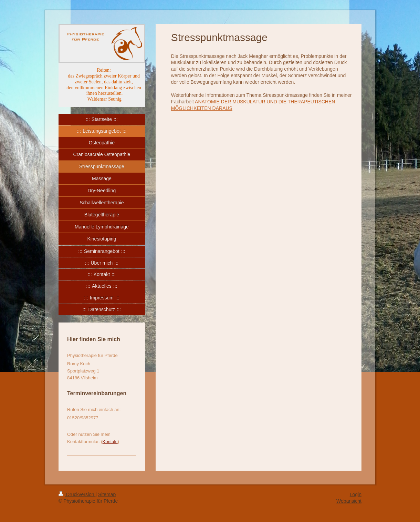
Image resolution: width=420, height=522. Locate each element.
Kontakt (110, 442)
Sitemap (107, 494)
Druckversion (77, 494)
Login (356, 494)
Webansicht (349, 501)
